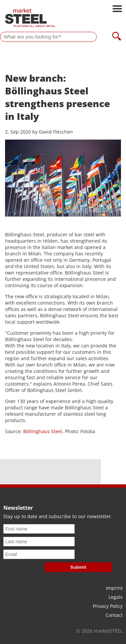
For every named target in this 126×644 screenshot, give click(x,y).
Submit (78, 567)
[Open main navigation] (117, 9)
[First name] (39, 529)
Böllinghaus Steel (43, 431)
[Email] (39, 554)
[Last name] (39, 542)
